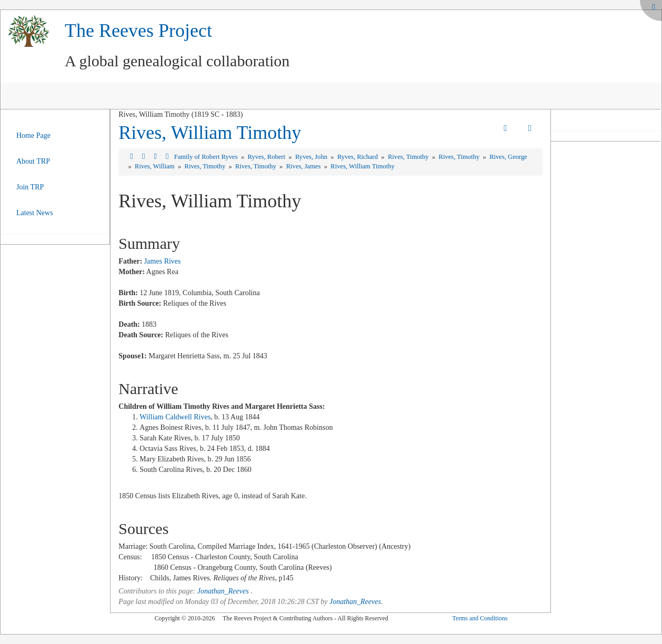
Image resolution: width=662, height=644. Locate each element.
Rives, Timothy (409, 157)
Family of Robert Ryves (207, 157)
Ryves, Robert (267, 157)
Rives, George (508, 157)
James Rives (163, 261)
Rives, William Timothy (210, 133)
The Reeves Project (138, 31)
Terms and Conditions (480, 618)
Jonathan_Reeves (223, 591)
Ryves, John (312, 157)
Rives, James (304, 166)
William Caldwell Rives (175, 417)
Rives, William (156, 166)
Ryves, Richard (358, 157)
